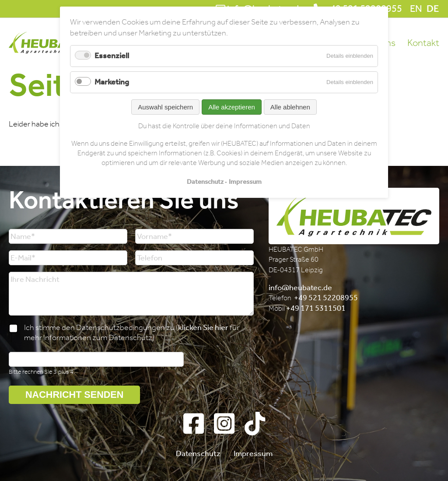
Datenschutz (198, 453)
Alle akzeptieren (232, 107)
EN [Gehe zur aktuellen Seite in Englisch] (416, 9)
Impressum (253, 453)
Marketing (112, 82)
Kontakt (423, 43)
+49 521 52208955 (326, 298)
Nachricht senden (74, 395)
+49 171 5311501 (316, 308)
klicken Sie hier (203, 327)
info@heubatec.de (300, 288)
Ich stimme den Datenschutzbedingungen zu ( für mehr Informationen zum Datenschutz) (132, 332)
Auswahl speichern (165, 107)
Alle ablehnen (290, 107)
